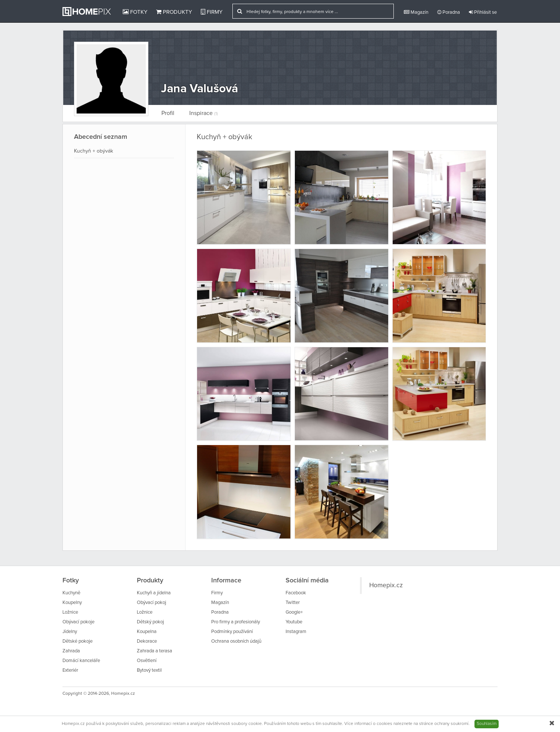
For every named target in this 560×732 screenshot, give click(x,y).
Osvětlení (147, 661)
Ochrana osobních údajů (236, 641)
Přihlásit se (483, 12)
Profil (168, 113)
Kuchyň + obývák (94, 151)
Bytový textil (149, 670)
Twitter (293, 603)
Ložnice (70, 612)
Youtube (294, 622)
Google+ (294, 612)
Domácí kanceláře (81, 661)
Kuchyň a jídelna (154, 593)
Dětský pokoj (150, 622)
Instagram (296, 632)
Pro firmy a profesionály (236, 622)
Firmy (212, 12)
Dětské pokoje (78, 641)
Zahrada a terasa (155, 651)
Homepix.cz (386, 585)
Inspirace (204, 113)
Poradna (449, 12)
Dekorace (147, 641)
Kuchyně (71, 593)
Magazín (416, 12)
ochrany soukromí (451, 724)
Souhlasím (487, 724)
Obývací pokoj (152, 603)
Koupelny (72, 603)
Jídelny (70, 632)
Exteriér (70, 670)
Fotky (135, 12)
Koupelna (147, 632)
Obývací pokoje (78, 622)
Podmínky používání (232, 632)
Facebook (296, 593)
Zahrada (71, 651)
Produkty (174, 12)
